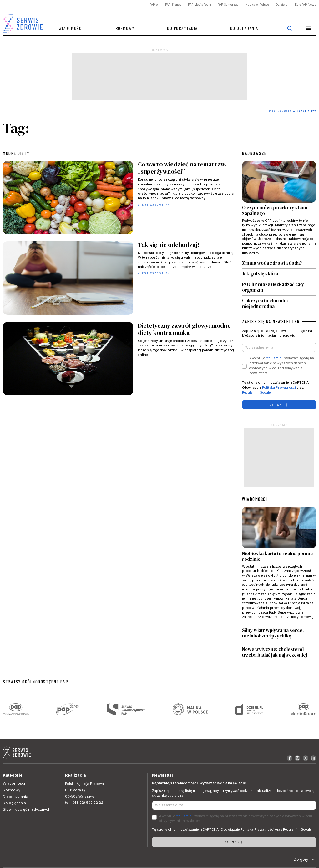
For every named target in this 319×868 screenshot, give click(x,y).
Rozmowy (125, 28)
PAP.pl (154, 5)
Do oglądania (244, 28)
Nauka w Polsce (257, 5)
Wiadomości (71, 28)
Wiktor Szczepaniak (154, 205)
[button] (309, 28)
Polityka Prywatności (279, 388)
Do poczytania (182, 28)
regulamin (274, 358)
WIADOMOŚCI (255, 499)
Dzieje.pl (282, 5)
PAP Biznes (173, 5)
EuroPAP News (306, 5)
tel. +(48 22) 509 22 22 (84, 803)
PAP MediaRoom (200, 5)
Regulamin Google (256, 393)
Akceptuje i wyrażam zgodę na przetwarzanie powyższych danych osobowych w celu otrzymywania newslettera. (282, 366)
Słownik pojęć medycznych (27, 809)
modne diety (16, 153)
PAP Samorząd (228, 5)
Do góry (305, 860)
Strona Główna (280, 111)
